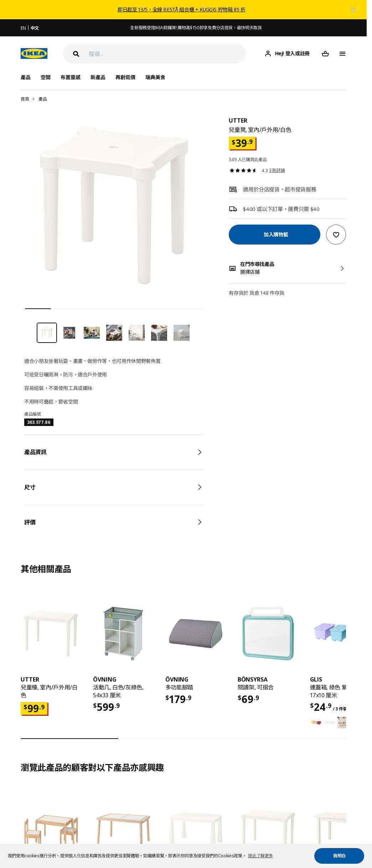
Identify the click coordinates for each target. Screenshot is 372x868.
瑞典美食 (155, 77)
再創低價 (125, 77)
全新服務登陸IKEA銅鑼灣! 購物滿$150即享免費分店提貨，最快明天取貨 (196, 28)
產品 (43, 99)
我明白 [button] (339, 856)
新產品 (98, 77)
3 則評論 (277, 170)
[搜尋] (167, 54)
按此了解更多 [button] (260, 856)
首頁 (25, 99)
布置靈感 (71, 77)
